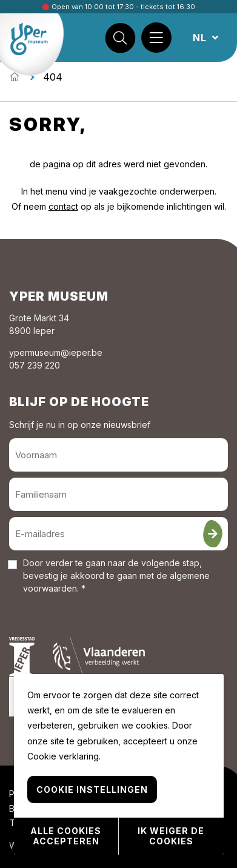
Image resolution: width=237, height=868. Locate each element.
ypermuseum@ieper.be (56, 352)
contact (63, 206)
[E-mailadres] (118, 534)
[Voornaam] (118, 455)
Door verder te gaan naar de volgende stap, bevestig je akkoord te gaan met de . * (116, 576)
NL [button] (201, 38)
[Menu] (156, 38)
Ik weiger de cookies (171, 836)
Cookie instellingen (92, 790)
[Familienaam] (118, 494)
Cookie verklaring (63, 756)
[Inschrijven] (213, 534)
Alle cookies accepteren (66, 836)
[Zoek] (120, 38)
